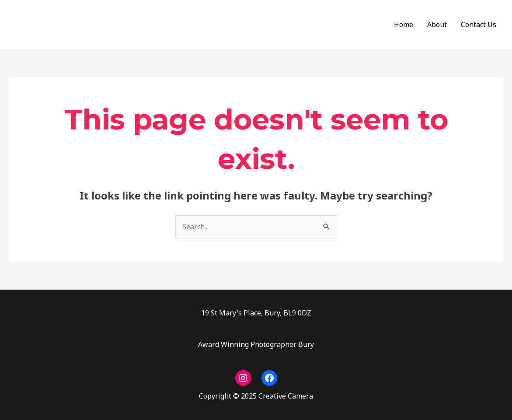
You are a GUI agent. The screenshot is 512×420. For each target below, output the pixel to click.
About (437, 24)
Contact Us (479, 24)
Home (404, 24)
